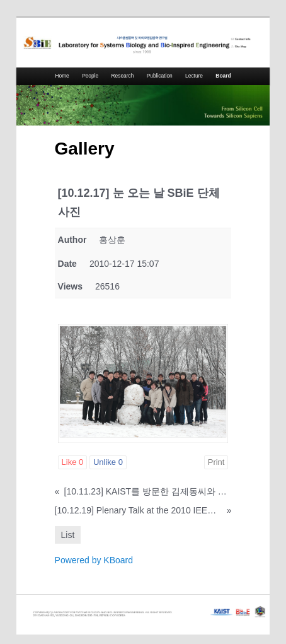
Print (216, 462)
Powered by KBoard (94, 560)
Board (223, 76)
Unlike (108, 462)
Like (73, 462)
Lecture (194, 76)
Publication (160, 76)
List (68, 535)
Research (123, 76)
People (90, 76)
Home (62, 76)
